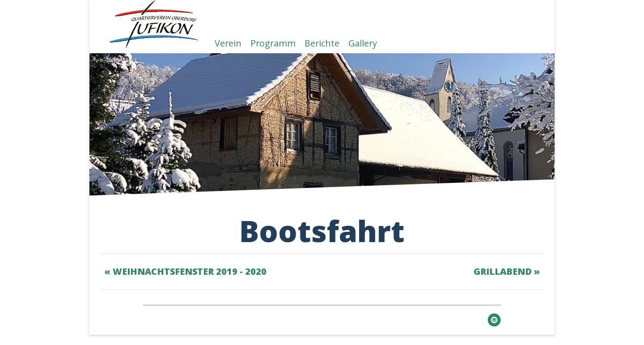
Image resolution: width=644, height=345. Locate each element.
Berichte (322, 43)
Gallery (363, 43)
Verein (228, 43)
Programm (273, 43)
